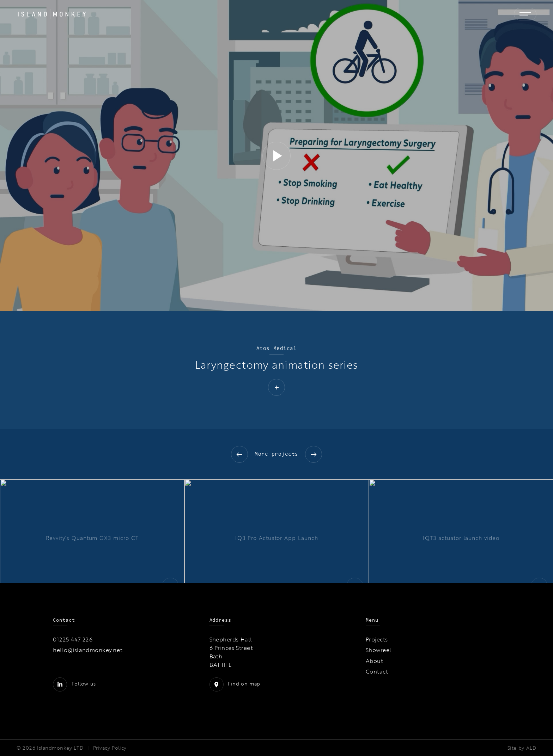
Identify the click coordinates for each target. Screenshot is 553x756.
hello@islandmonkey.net (88, 650)
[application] (276, 156)
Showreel (379, 650)
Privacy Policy (110, 748)
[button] (276, 156)
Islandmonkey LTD (60, 748)
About (374, 661)
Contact (377, 671)
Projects (377, 639)
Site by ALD (522, 748)
